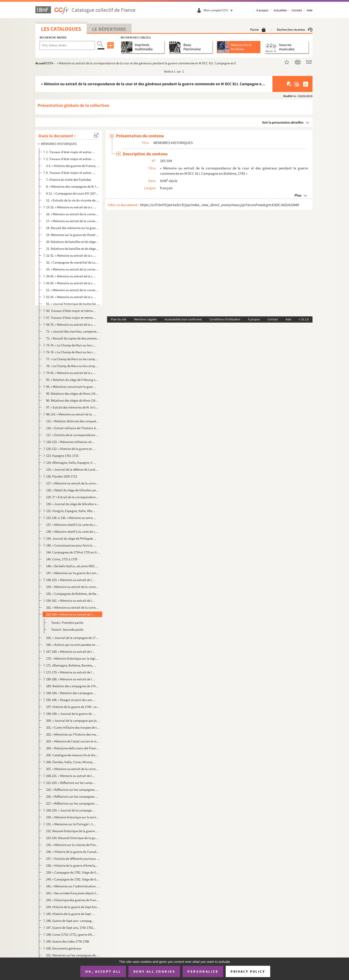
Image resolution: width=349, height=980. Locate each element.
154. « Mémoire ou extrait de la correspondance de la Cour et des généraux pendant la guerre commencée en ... (73, 587)
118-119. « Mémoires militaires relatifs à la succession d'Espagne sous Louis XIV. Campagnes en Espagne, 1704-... (71, 442)
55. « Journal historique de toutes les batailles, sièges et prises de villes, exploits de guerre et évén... (73, 304)
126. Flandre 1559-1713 (62, 476)
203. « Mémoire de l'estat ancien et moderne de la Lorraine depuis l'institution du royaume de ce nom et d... (73, 741)
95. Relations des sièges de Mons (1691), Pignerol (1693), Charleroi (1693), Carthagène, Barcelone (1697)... (73, 393)
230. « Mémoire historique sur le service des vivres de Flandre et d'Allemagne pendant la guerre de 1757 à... (73, 817)
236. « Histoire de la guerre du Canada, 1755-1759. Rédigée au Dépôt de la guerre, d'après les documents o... (73, 852)
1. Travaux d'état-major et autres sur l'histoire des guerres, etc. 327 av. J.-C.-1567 (71, 152)
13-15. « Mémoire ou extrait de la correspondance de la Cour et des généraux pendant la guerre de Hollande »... (71, 207)
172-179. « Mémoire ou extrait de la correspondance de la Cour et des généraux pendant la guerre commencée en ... (71, 672)
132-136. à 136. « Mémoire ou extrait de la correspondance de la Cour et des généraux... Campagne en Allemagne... (71, 518)
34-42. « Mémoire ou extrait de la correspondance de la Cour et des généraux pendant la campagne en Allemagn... (71, 276)
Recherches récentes (295, 29)
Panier (258, 29)
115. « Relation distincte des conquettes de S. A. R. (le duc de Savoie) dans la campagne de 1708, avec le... (73, 421)
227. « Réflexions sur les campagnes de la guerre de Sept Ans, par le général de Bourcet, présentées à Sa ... (73, 803)
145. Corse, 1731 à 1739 (62, 559)
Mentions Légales (145, 319)
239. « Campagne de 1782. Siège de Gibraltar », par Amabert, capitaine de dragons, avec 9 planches (73, 872)
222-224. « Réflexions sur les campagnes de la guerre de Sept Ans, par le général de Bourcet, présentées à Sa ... (71, 783)
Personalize (203, 971)
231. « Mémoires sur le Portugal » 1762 (71, 824)
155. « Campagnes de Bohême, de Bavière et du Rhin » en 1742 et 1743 (73, 594)
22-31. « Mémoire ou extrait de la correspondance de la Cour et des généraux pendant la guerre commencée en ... (71, 255)
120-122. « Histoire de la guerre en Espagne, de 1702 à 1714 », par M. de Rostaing (71, 449)
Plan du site (119, 319)
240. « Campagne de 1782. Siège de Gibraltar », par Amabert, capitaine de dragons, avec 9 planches (73, 879)
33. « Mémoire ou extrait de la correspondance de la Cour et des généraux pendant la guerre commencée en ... (73, 269)
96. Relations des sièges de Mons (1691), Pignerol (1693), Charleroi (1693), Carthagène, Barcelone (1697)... (73, 400)
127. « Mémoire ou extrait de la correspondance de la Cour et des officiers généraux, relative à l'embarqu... (73, 483)
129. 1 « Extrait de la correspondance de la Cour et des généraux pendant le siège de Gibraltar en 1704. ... (73, 497)
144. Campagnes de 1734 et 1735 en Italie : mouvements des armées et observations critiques (73, 552)
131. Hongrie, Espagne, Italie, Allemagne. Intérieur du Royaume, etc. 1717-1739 (71, 511)
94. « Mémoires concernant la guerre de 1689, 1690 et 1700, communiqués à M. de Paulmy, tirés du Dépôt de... (71, 387)
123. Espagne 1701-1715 (62, 456)
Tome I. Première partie (67, 623)
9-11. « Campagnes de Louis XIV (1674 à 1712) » (73, 193)
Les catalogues (61, 29)
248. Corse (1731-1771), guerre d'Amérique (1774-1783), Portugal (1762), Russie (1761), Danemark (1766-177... (71, 934)
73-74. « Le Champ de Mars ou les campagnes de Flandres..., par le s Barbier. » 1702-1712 (71, 345)
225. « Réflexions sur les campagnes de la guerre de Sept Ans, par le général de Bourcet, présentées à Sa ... (73, 790)
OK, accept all (103, 971)
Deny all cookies (154, 971)
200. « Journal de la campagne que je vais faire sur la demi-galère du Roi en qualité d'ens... (73, 721)
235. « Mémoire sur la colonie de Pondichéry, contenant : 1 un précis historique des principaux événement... (73, 845)
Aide (310, 10)
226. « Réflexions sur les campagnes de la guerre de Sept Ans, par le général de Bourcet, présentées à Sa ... (73, 796)
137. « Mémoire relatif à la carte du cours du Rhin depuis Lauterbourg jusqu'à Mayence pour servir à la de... (73, 525)
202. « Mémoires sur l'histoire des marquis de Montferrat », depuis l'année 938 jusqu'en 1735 (73, 734)
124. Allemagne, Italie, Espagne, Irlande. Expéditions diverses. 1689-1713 (71, 463)
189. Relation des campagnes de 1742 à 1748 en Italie (73, 686)
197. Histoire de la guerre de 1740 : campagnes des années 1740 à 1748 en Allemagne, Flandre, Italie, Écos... (73, 707)
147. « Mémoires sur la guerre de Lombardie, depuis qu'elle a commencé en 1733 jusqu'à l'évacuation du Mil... (73, 573)
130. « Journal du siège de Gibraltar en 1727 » (73, 504)
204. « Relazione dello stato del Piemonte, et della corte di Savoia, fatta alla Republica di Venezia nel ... (73, 748)
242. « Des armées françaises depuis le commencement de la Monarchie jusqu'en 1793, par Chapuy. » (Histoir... (73, 893)
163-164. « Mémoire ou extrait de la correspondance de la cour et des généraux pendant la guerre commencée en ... (71, 614)
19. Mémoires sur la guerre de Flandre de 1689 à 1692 (73, 235)
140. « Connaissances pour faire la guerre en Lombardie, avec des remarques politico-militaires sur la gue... (71, 545)
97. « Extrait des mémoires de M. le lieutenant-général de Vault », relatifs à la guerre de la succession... (73, 407)
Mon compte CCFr (219, 10)
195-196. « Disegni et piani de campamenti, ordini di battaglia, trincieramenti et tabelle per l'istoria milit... (71, 700)
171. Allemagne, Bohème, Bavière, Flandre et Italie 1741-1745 (71, 665)
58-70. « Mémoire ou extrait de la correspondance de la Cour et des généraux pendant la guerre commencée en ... (71, 324)
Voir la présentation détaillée (283, 122)
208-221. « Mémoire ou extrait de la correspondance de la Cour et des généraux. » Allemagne (71, 776)
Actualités (280, 10)
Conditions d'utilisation (225, 319)
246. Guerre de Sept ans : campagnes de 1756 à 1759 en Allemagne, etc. (71, 921)
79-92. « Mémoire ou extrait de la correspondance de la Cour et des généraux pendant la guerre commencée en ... (71, 373)
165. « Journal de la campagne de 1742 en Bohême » (73, 638)
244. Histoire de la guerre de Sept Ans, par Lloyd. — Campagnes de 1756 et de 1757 (73, 907)
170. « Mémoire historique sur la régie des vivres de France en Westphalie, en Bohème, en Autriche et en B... (73, 658)
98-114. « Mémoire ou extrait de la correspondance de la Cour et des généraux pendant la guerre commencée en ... (71, 414)
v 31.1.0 (304, 319)
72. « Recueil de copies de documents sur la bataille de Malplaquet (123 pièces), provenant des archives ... (73, 338)
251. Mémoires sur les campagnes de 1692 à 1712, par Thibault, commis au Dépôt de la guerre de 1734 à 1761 (73, 955)
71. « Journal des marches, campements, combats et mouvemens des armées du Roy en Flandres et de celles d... (73, 331)
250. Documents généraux (64, 948)
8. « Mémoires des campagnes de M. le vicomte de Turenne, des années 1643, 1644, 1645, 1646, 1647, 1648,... (73, 186)
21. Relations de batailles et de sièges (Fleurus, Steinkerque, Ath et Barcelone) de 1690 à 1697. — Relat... (73, 249)
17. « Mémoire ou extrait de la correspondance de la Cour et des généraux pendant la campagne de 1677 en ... (73, 221)
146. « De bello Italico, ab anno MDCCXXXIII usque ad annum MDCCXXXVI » (73, 566)
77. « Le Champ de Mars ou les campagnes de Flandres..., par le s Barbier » (73, 359)
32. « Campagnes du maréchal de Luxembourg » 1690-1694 (73, 262)
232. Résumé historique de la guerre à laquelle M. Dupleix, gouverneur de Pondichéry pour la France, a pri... (73, 831)
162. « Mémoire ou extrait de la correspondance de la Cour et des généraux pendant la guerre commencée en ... (73, 607)
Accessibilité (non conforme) (183, 319)
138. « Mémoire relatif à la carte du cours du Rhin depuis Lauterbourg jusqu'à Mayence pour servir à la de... (73, 532)
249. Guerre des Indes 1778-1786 (68, 941)
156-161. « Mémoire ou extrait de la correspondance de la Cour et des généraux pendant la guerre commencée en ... (71, 601)
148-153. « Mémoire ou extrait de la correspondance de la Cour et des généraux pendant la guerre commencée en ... (71, 580)
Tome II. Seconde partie (67, 629)
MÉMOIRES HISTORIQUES (59, 144)
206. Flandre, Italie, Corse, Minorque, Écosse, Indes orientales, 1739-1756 (71, 762)
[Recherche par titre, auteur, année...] (67, 45)
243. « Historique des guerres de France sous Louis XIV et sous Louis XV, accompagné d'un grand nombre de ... (73, 900)
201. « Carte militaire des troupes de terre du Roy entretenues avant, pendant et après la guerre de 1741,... (73, 727)
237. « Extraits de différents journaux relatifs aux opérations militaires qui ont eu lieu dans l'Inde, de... (73, 859)
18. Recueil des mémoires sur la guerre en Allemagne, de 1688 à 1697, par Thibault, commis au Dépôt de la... (73, 228)
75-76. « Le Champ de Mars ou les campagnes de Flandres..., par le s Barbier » (71, 352)
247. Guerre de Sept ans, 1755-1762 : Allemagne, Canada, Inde (71, 928)
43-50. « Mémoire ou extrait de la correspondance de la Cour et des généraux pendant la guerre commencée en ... (71, 283)
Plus (298, 195)
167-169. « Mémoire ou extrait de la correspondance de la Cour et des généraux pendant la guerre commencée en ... (71, 652)
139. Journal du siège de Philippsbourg (71, 538)
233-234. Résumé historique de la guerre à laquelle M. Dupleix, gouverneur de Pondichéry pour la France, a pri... (73, 838)
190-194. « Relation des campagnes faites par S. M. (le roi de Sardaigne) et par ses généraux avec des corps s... (71, 693)
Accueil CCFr (44, 63)
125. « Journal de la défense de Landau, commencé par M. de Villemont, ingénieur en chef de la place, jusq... (73, 469)
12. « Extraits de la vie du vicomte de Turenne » (73, 200)
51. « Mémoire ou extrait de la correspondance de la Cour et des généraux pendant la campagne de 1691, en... (73, 290)
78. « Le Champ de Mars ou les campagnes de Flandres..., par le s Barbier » (73, 366)
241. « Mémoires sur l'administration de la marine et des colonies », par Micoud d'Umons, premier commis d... (73, 886)
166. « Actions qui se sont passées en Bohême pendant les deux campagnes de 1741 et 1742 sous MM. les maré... (73, 645)
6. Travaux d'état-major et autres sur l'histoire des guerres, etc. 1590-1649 (71, 173)
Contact (297, 10)
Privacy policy (248, 971)
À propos (262, 10)
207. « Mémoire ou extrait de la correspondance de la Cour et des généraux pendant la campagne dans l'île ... (73, 769)
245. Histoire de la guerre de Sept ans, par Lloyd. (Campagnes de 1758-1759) (71, 914)
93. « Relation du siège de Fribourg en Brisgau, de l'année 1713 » (73, 380)
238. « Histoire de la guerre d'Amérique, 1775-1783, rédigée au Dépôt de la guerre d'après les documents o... (73, 865)
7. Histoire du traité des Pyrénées (69, 180)
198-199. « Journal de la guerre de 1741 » (71, 714)
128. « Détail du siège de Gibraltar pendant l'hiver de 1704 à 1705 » (73, 490)
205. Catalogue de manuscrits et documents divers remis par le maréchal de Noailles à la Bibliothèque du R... (73, 755)
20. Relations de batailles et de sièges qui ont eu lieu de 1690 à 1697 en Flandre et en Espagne (73, 242)
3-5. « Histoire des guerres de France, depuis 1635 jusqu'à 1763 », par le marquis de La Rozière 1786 (73, 166)
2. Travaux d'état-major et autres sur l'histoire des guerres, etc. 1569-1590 (71, 159)
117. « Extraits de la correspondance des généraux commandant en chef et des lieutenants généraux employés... (73, 435)
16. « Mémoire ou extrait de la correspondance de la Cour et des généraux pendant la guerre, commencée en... (73, 214)
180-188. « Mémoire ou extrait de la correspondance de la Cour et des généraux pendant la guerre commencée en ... (71, 679)
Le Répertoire (109, 29)
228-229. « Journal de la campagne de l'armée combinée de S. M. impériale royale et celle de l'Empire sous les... (71, 810)
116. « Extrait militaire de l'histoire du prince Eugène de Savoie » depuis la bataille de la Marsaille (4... (73, 428)
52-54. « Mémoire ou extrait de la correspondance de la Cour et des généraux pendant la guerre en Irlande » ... (71, 297)
